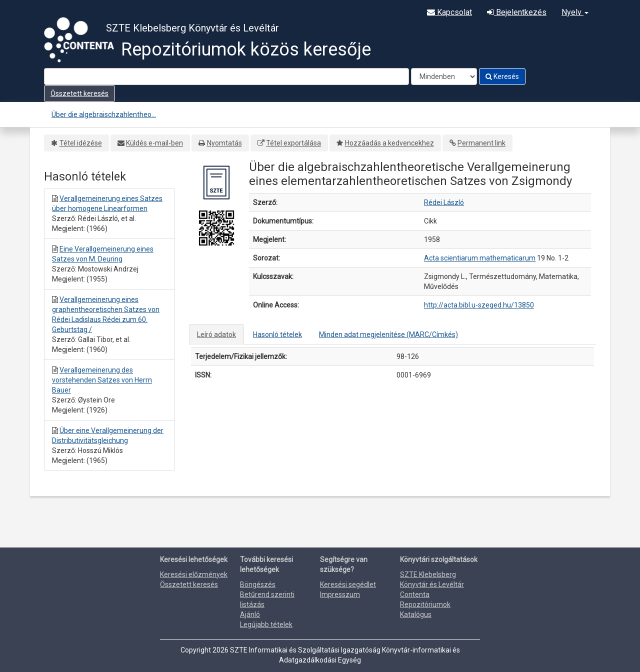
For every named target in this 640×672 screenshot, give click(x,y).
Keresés (502, 76)
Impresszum (340, 594)
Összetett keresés (79, 93)
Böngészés (258, 584)
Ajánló (250, 614)
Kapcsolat (449, 12)
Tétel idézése (81, 143)
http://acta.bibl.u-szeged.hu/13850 (479, 305)
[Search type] (444, 76)
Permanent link (481, 143)
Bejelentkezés (517, 12)
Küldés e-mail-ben (154, 143)
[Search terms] (226, 76)
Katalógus (416, 614)
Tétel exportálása (293, 143)
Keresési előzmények (194, 574)
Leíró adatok (216, 334)
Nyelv (575, 12)
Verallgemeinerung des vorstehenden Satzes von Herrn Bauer (102, 380)
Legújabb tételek (266, 624)
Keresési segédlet (348, 584)
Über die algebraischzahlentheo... (104, 114)
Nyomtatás (224, 143)
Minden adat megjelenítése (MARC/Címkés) (388, 334)
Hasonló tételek (277, 334)
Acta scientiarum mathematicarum (480, 258)
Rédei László (444, 202)
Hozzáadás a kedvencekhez (389, 143)
